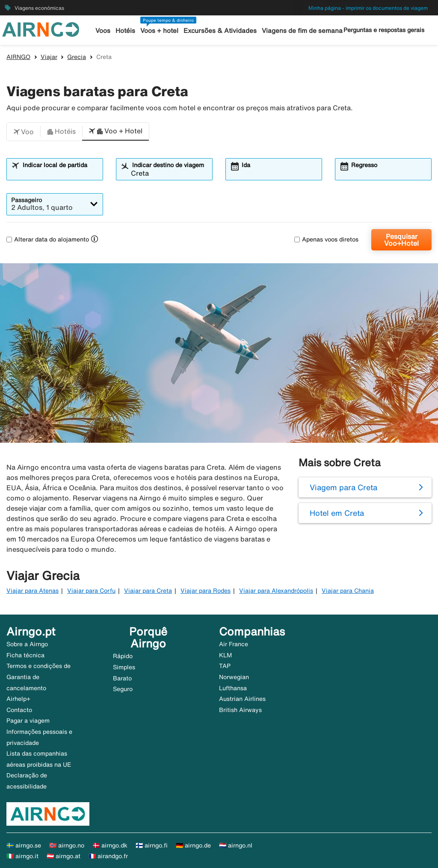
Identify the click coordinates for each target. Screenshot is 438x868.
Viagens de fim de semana (302, 31)
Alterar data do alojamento (48, 239)
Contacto (19, 710)
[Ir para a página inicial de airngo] (41, 29)
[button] (24, 132)
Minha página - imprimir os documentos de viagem (368, 8)
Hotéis (126, 31)
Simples (124, 667)
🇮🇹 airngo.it (22, 856)
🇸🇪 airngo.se (24, 845)
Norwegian (234, 677)
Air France (234, 644)
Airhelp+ (18, 699)
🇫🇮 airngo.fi (152, 845)
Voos (103, 31)
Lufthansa (233, 688)
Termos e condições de (38, 666)
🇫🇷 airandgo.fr (108, 856)
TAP (225, 666)
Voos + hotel (160, 31)
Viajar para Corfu (91, 591)
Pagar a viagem (28, 721)
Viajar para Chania (348, 591)
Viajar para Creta (148, 591)
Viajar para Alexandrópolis (276, 591)
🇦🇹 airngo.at (64, 856)
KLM (225, 655)
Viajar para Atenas (33, 591)
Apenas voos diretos (326, 239)
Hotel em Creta (337, 513)
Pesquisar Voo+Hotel (401, 240)
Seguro (123, 689)
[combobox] (60, 173)
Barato (122, 678)
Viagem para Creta (343, 487)
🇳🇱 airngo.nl (236, 845)
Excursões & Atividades (220, 31)
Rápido (123, 656)
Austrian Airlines (242, 699)
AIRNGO (18, 57)
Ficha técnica (25, 655)
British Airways (240, 710)
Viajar (49, 57)
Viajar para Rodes (206, 591)
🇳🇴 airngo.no (67, 845)
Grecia (77, 57)
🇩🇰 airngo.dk (110, 845)
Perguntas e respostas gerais (384, 30)
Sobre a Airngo (27, 644)
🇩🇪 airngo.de (193, 845)
